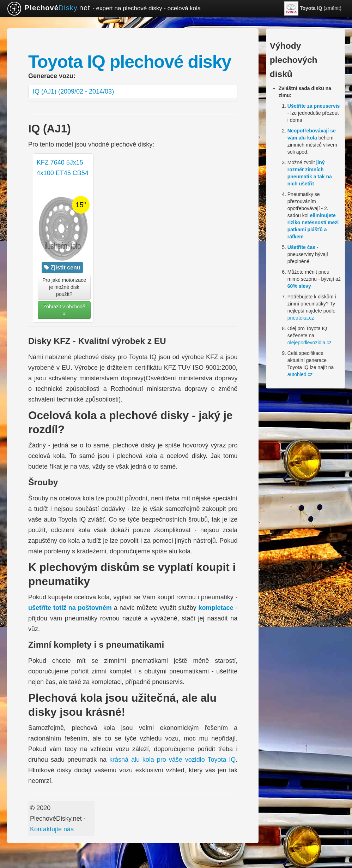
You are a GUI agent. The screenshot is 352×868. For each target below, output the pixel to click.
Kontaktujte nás (52, 829)
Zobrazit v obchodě (64, 310)
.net (104, 8)
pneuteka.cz (301, 318)
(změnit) (313, 8)
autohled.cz (300, 374)
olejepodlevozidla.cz (309, 343)
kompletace (216, 608)
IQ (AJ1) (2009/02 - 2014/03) (73, 91)
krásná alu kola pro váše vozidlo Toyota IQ (172, 760)
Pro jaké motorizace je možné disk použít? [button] (64, 287)
